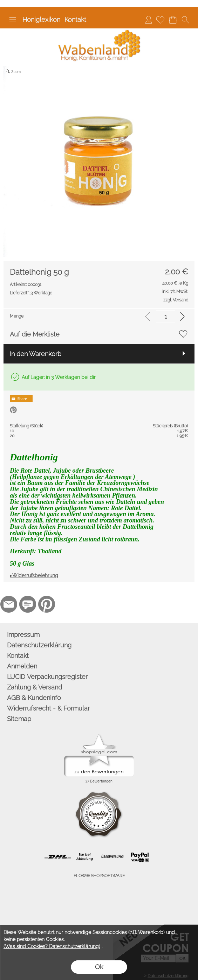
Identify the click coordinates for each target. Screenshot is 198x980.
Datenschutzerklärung (39, 645)
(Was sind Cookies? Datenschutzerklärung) (52, 946)
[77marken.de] (28, 604)
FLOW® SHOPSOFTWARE (99, 876)
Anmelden (149, 19)
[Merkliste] (160, 20)
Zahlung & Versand (35, 687)
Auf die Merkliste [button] (35, 334)
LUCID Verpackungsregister (47, 677)
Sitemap (19, 719)
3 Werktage (31, 293)
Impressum (23, 635)
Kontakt (75, 19)
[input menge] (166, 316)
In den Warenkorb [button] (36, 354)
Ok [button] (99, 967)
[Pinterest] (47, 604)
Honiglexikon (41, 19)
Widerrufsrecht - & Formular (48, 708)
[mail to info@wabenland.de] (9, 604)
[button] (13, 20)
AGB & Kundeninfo (34, 698)
